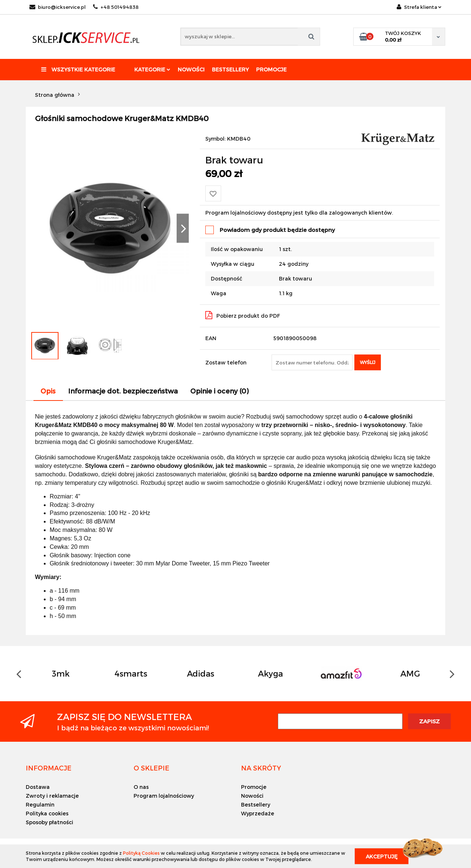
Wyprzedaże (258, 813)
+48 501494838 (116, 7)
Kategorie (152, 69)
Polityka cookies (47, 813)
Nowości (191, 69)
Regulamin (40, 805)
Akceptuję (382, 856)
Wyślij (368, 362)
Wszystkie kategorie (78, 69)
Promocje (271, 69)
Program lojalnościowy (164, 796)
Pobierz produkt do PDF (243, 315)
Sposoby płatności (49, 822)
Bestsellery (230, 69)
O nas (141, 787)
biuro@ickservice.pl (58, 7)
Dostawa (38, 787)
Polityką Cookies (141, 853)
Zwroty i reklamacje (52, 796)
